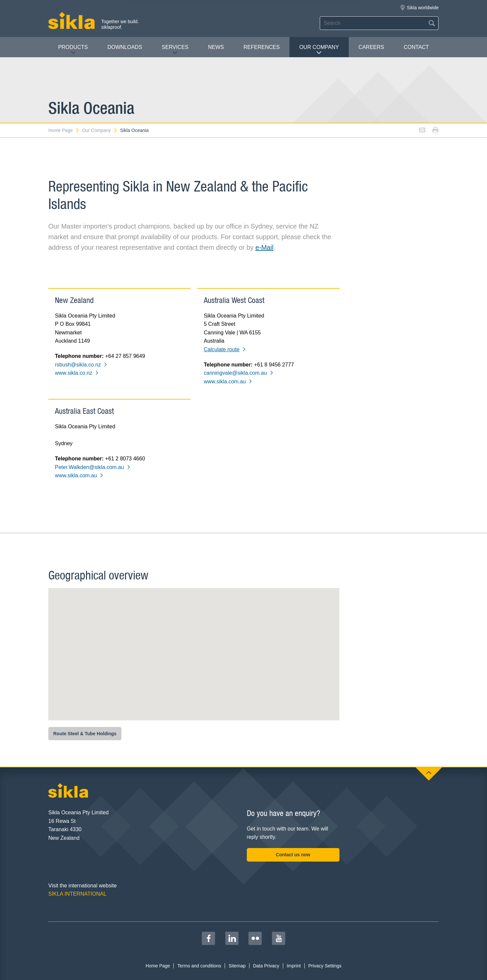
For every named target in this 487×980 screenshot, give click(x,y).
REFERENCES (262, 47)
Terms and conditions (199, 966)
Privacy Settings (325, 966)
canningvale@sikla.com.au (239, 373)
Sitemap (237, 966)
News (216, 47)
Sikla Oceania (134, 130)
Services (175, 50)
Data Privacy (266, 966)
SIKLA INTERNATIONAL (77, 894)
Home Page (64, 130)
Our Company (319, 50)
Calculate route (225, 349)
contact (416, 47)
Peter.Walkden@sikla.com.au (93, 467)
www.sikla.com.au (228, 382)
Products (73, 50)
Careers (371, 47)
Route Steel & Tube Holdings (85, 734)
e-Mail (264, 247)
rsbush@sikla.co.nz (81, 365)
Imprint (294, 966)
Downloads (125, 47)
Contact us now (293, 855)
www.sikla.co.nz (77, 373)
